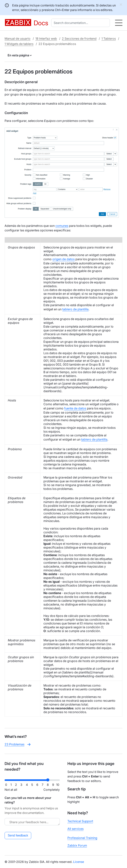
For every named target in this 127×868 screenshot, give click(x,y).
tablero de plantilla (75, 309)
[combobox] (81, 23)
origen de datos (63, 259)
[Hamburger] (119, 23)
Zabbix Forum (77, 845)
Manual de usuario (18, 39)
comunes (62, 226)
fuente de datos (75, 408)
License (79, 862)
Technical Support (80, 821)
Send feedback (18, 835)
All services (75, 829)
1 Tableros (109, 39)
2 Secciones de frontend (79, 39)
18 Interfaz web (46, 39)
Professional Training (82, 838)
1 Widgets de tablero (19, 44)
